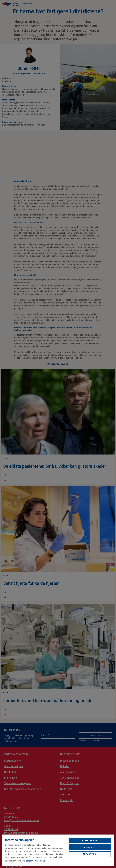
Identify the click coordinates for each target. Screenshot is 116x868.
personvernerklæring (35, 861)
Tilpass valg (90, 854)
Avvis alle (90, 847)
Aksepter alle (90, 840)
